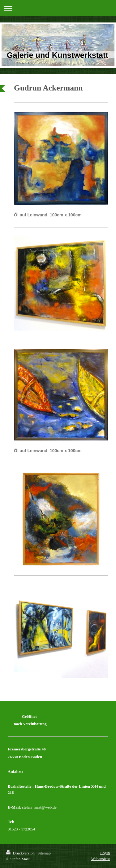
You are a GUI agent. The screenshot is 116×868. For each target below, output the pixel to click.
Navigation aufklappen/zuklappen (58, 8)
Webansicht (101, 859)
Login (105, 853)
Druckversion (21, 853)
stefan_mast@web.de (39, 807)
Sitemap (44, 853)
